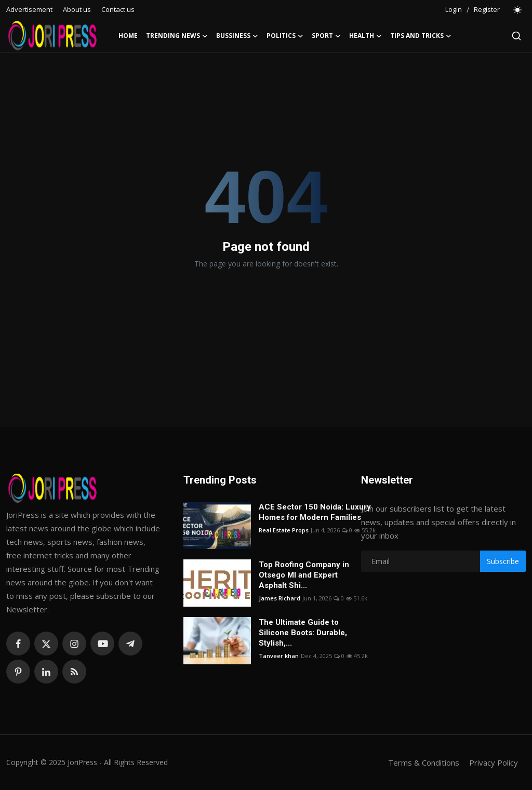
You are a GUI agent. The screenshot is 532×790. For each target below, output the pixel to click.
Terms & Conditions (424, 762)
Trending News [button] (177, 36)
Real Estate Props (284, 530)
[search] (516, 36)
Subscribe (503, 561)
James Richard (280, 598)
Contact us (118, 9)
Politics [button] (285, 36)
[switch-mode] (518, 10)
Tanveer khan (279, 656)
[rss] (74, 672)
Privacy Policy (494, 762)
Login (454, 9)
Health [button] (365, 36)
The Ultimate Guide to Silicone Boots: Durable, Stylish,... (303, 633)
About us (77, 9)
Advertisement (29, 9)
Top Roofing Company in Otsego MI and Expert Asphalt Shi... (304, 575)
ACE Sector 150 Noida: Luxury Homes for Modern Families (315, 512)
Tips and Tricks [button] (421, 36)
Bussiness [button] (237, 36)
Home (128, 36)
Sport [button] (326, 36)
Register (487, 9)
